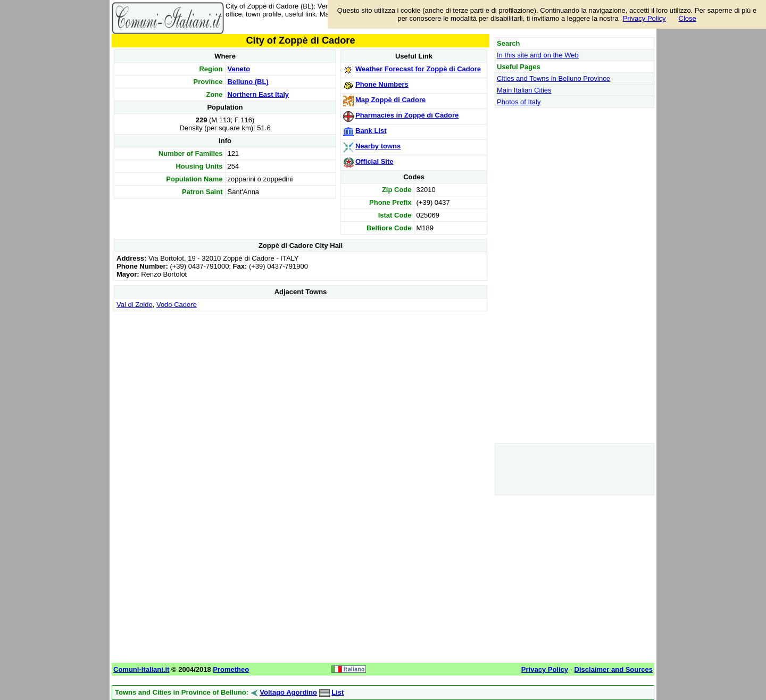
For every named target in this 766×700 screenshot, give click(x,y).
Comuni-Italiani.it (141, 669)
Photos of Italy (519, 102)
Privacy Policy (644, 18)
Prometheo (231, 669)
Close (688, 18)
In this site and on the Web (538, 55)
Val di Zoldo (135, 305)
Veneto (239, 69)
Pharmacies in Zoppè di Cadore (407, 115)
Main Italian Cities (524, 90)
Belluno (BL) (248, 82)
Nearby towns (378, 146)
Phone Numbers (382, 84)
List (338, 692)
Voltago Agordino (288, 692)
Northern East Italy (259, 94)
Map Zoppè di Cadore (390, 100)
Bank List (371, 131)
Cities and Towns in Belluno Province (553, 78)
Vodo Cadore (177, 305)
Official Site (374, 161)
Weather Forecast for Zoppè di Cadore (418, 69)
